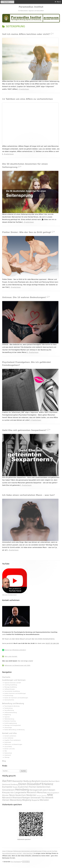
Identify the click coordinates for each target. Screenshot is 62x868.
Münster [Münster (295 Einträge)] (6, 795)
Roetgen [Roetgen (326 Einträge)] (26, 798)
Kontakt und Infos (9, 733)
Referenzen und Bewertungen (13, 744)
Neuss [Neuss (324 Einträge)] (12, 795)
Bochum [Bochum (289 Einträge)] (52, 781)
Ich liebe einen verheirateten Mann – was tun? (28, 495)
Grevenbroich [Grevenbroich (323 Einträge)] (8, 790)
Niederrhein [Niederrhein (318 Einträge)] (21, 795)
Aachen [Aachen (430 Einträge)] (7, 781)
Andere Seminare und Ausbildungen (15, 693)
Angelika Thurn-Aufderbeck (12, 740)
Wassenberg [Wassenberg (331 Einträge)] (16, 800)
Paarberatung (8, 708)
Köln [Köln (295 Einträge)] (12, 793)
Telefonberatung (9, 719)
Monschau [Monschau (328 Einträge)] (42, 792)
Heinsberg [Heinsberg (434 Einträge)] (22, 790)
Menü (59, 2)
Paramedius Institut (31, 7)
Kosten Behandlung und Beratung (14, 730)
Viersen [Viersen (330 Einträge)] (6, 800)
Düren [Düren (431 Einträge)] (22, 784)
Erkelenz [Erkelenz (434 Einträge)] (47, 784)
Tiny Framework (16, 862)
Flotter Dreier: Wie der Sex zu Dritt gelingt (27, 232)
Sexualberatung (9, 710)
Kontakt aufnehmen (10, 736)
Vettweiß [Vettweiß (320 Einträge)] (49, 798)
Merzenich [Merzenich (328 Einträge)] (32, 792)
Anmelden (26, 862)
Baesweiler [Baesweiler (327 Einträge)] (18, 781)
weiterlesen (25, 89)
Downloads (8, 742)
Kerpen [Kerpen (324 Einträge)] (52, 790)
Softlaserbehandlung (11, 713)
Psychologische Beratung (12, 706)
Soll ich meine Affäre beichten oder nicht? (26, 34)
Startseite (6, 677)
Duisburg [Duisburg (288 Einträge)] (14, 784)
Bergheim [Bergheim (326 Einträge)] (36, 781)
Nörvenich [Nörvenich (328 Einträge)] (7, 798)
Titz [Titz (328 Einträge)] (43, 798)
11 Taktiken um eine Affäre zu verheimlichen (28, 99)
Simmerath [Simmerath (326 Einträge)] (36, 798)
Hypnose (7, 717)
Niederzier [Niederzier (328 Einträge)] (31, 795)
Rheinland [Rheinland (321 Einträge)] (17, 798)
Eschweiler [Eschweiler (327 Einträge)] (7, 787)
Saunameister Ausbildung (12, 691)
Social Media (8, 747)
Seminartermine (9, 700)
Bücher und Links (10, 749)
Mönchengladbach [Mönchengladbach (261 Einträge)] (53, 793)
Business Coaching (10, 721)
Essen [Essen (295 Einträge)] (15, 787)
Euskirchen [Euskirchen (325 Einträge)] (23, 787)
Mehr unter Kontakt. (11, 656)
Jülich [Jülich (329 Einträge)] (46, 790)
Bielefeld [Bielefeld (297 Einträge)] (45, 781)
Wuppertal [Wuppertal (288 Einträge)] (35, 800)
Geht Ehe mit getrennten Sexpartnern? (24, 430)
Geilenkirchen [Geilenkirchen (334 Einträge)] (43, 787)
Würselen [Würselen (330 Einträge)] (44, 800)
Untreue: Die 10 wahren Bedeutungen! (24, 297)
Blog (4, 761)
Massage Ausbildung (11, 687)
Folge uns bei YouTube (50, 851)
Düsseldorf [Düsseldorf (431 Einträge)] (34, 784)
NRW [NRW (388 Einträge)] (50, 795)
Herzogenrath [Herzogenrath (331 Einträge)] (36, 790)
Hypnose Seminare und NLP (13, 683)
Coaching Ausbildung (11, 685)
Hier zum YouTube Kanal (9, 595)
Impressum (8, 755)
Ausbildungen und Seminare (14, 680)
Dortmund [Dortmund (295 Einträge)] (6, 784)
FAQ (6, 751)
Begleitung (8, 715)
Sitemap (7, 757)
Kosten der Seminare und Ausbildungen (16, 698)
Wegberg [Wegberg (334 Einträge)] (27, 800)
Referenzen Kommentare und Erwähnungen (28, 851)
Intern (4, 851)
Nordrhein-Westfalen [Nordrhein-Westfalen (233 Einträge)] (42, 796)
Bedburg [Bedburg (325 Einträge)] (27, 781)
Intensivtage (8, 728)
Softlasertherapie (10, 689)
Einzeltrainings (9, 696)
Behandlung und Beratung (13, 703)
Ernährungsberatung (11, 723)
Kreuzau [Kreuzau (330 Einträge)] (6, 792)
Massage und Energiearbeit (13, 725)
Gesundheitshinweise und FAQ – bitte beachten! (18, 853)
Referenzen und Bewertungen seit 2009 (17, 665)
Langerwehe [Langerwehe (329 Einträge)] (20, 792)
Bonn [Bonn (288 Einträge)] (58, 781)
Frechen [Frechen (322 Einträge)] (32, 787)
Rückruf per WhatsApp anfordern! (15, 650)
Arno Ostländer (9, 738)
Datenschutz (8, 753)
